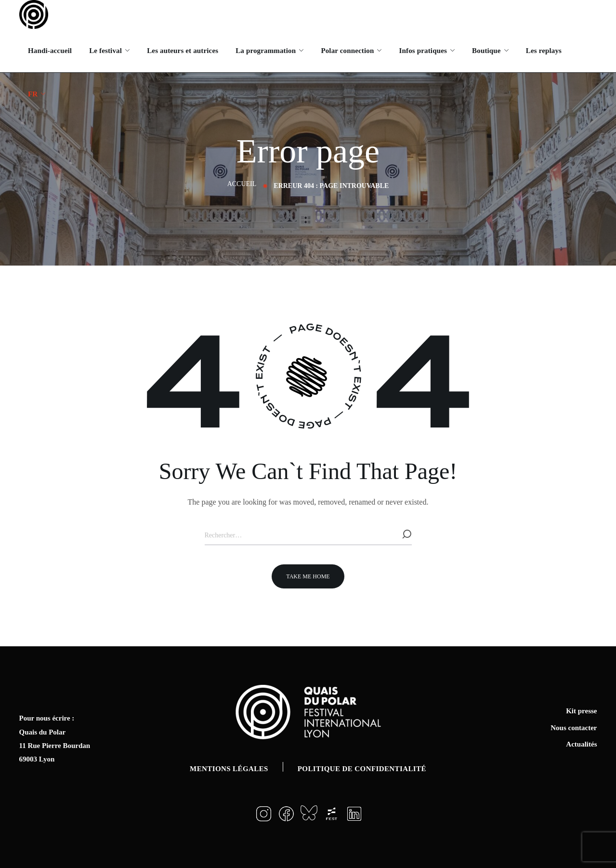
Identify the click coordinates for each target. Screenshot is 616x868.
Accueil (242, 184)
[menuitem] (37, 94)
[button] (308, 576)
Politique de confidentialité (362, 769)
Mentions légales (229, 769)
